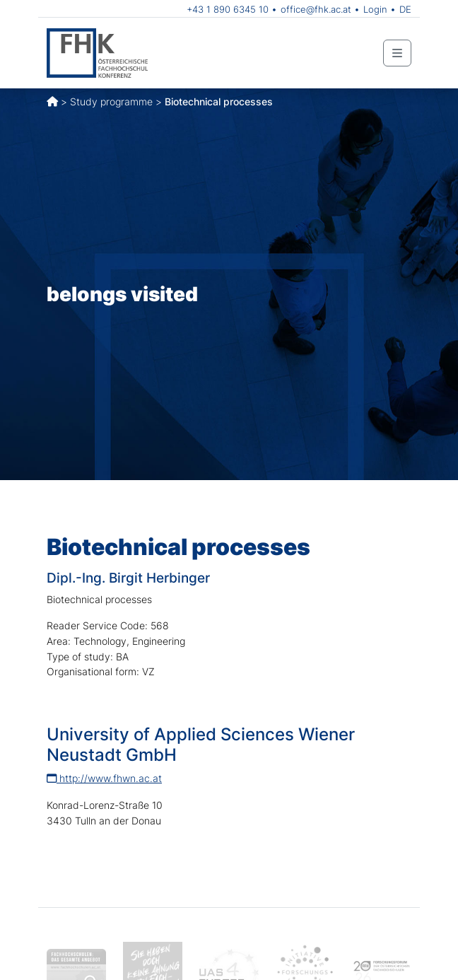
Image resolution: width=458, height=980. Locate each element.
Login (375, 9)
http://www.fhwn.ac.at (104, 778)
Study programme (111, 101)
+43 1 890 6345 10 (228, 9)
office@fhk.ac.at (316, 9)
